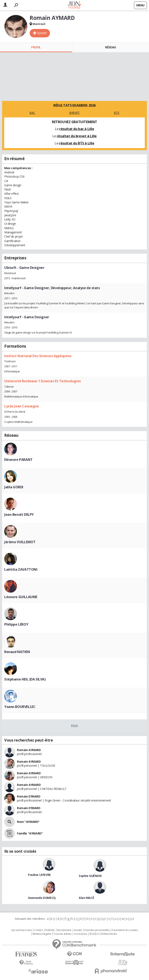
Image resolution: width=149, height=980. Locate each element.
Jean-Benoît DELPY (19, 514)
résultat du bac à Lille (77, 129)
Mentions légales (42, 934)
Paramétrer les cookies (125, 930)
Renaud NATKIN (17, 652)
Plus (74, 725)
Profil (36, 47)
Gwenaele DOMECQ (42, 898)
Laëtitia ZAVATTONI (21, 569)
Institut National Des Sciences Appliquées (38, 356)
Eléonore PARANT (18, 460)
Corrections (80, 934)
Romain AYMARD (29, 750)
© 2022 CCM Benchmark (103, 934)
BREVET (74, 113)
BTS (117, 113)
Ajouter (42, 33)
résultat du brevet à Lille (77, 136)
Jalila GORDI (14, 487)
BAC (32, 113)
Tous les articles (62, 934)
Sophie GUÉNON (90, 876)
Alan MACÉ (86, 898)
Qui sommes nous (21, 930)
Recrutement (64, 930)
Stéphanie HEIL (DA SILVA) (25, 679)
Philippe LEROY (16, 624)
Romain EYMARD (29, 796)
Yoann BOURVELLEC (20, 707)
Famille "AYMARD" (30, 833)
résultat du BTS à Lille (77, 143)
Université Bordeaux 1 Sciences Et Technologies (43, 381)
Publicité (50, 930)
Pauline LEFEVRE (39, 875)
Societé (78, 930)
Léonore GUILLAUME (21, 597)
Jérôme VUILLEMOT (20, 542)
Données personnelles (97, 930)
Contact (38, 930)
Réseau (110, 47)
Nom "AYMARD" (28, 822)
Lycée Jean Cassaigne (22, 406)
